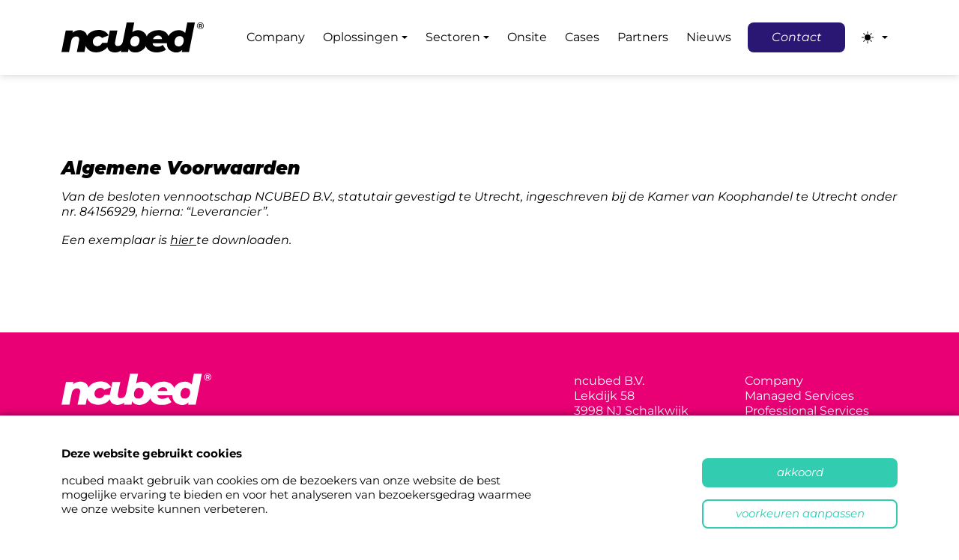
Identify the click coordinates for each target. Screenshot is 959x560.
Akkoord (800, 472)
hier (183, 240)
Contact (797, 37)
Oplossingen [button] (361, 37)
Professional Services (807, 411)
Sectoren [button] (453, 37)
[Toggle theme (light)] (875, 37)
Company (276, 37)
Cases (582, 37)
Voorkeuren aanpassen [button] (800, 513)
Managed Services (799, 396)
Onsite (527, 37)
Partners (643, 37)
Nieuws (709, 37)
